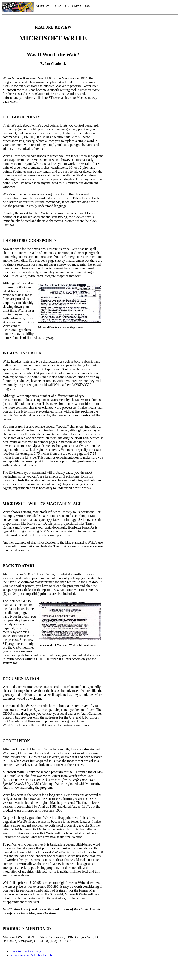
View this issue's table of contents (34, 955)
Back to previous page (26, 951)
